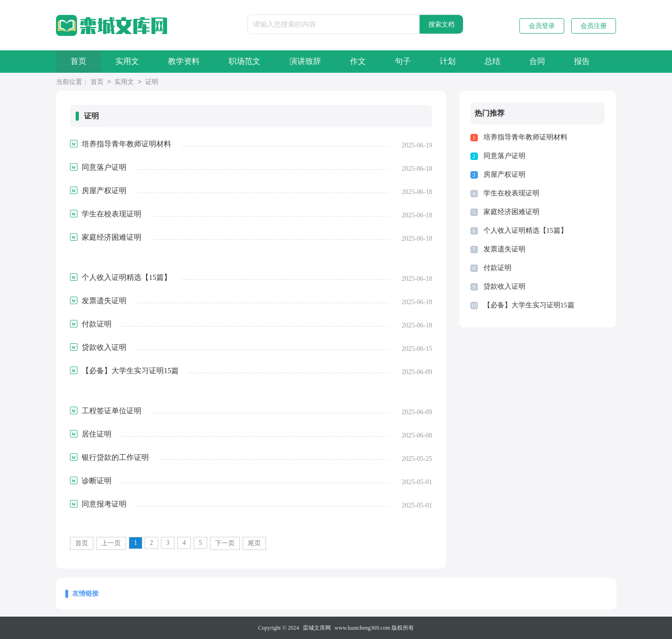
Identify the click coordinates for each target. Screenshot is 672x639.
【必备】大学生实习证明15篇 (529, 305)
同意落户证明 (504, 156)
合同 (537, 61)
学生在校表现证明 (511, 193)
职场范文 (245, 61)
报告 (582, 61)
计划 (448, 61)
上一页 (111, 543)
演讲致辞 (305, 61)
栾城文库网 (317, 628)
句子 (403, 61)
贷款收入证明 (504, 286)
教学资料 (184, 61)
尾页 (254, 543)
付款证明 (497, 268)
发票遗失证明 (504, 249)
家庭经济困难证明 (511, 212)
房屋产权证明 (504, 174)
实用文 (127, 61)
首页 (78, 61)
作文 (358, 61)
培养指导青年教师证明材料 (525, 137)
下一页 (225, 543)
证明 (152, 82)
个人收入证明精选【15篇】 (525, 230)
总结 (492, 61)
